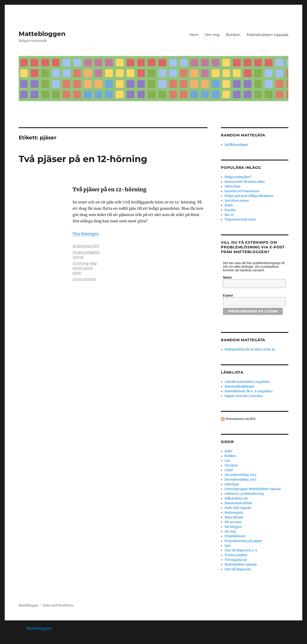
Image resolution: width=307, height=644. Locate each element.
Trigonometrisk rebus (240, 219)
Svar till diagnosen (238, 569)
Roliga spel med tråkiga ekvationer (249, 196)
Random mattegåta (243, 340)
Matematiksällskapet (239, 387)
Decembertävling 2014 (240, 475)
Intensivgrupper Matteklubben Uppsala (253, 489)
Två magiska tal (236, 560)
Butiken (233, 35)
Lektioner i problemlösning (244, 494)
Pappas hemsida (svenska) (244, 396)
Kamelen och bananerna (242, 191)
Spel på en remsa (237, 201)
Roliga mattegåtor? (238, 177)
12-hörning (80, 263)
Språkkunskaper (236, 145)
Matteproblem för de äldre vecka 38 (250, 349)
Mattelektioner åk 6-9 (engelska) (249, 391)
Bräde (229, 205)
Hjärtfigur (232, 484)
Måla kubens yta (236, 498)
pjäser (77, 272)
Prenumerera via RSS (241, 419)
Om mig (212, 35)
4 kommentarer (84, 279)
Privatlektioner (235, 536)
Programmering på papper (243, 541)
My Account (233, 522)
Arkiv (228, 451)
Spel (228, 546)
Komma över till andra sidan (245, 182)
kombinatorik (83, 268)
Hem (194, 35)
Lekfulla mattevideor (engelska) (247, 382)
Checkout (231, 465)
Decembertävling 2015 (240, 480)
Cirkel (229, 470)
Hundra (230, 210)
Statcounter (11, 641)
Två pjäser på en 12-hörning (83, 159)
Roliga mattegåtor (86, 252)
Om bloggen (233, 527)
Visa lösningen (86, 234)
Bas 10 (229, 215)
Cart (227, 461)
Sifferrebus (232, 186)
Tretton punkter (236, 555)
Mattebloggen (42, 34)
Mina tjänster (234, 517)
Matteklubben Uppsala (268, 35)
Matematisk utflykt (238, 503)
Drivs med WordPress (58, 605)
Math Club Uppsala (238, 508)
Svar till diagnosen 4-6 (241, 550)
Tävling (78, 257)
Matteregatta (234, 513)
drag (93, 263)
